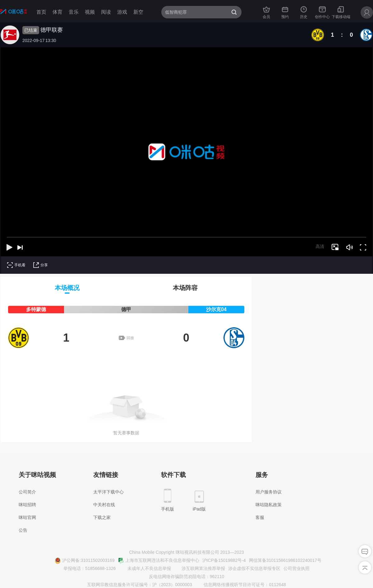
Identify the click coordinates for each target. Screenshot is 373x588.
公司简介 (27, 492)
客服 (260, 517)
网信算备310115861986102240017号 (285, 560)
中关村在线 (104, 505)
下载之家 (102, 517)
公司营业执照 (297, 568)
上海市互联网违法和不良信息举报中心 (159, 561)
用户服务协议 (269, 492)
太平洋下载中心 (108, 492)
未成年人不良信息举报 (145, 569)
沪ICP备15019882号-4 (224, 560)
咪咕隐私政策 (269, 505)
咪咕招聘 (27, 505)
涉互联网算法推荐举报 (200, 569)
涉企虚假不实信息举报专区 (254, 568)
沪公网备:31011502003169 (85, 561)
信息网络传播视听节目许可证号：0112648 (241, 585)
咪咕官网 (27, 517)
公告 (23, 530)
